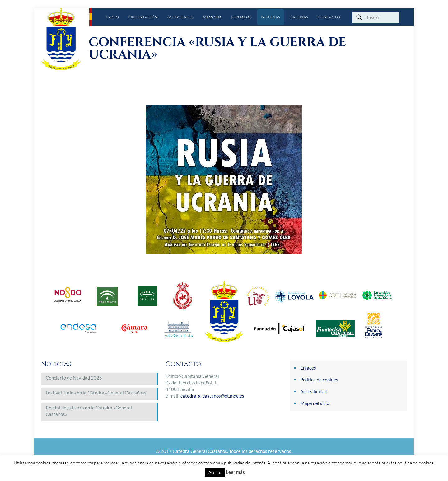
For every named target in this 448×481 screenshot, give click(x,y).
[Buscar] (376, 17)
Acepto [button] (215, 472)
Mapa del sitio (315, 403)
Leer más (235, 472)
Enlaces (308, 368)
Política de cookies (319, 380)
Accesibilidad (314, 391)
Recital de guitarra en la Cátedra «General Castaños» (89, 411)
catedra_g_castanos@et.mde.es (212, 396)
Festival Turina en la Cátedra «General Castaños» (96, 393)
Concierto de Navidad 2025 (74, 378)
